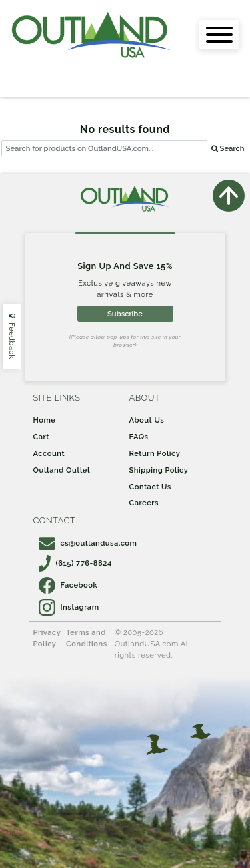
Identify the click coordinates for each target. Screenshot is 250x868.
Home (45, 420)
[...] (104, 149)
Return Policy (155, 453)
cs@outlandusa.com (88, 543)
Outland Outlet (62, 470)
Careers (144, 503)
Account (49, 453)
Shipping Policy (159, 470)
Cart (41, 437)
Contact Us (150, 487)
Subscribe (125, 314)
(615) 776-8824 (75, 563)
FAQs (139, 437)
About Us (147, 420)
